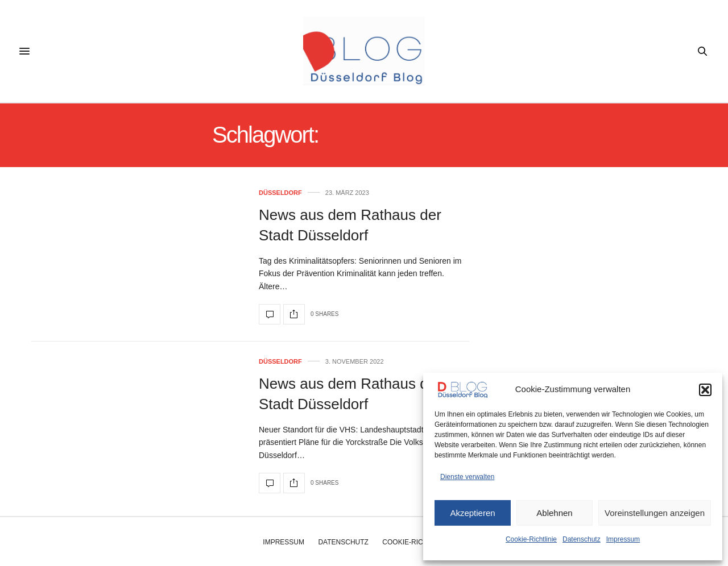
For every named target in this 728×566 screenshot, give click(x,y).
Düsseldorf (280, 193)
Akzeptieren (472, 513)
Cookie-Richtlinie (531, 539)
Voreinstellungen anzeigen (655, 513)
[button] (705, 390)
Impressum (623, 539)
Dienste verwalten (467, 477)
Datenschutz (582, 539)
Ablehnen (554, 513)
